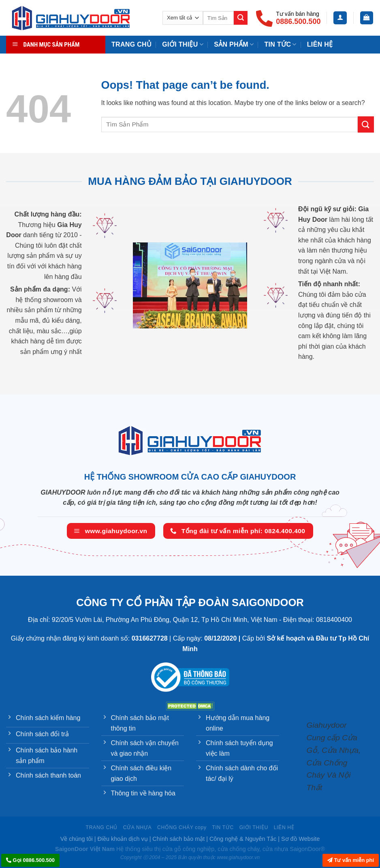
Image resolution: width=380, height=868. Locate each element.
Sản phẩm (234, 44)
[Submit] (241, 18)
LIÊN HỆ (284, 827)
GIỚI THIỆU (254, 827)
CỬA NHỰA (137, 827)
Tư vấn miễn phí (351, 860)
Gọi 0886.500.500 (30, 860)
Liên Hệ (320, 44)
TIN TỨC (280, 44)
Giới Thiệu (183, 44)
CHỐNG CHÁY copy (182, 827)
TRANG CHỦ (131, 44)
